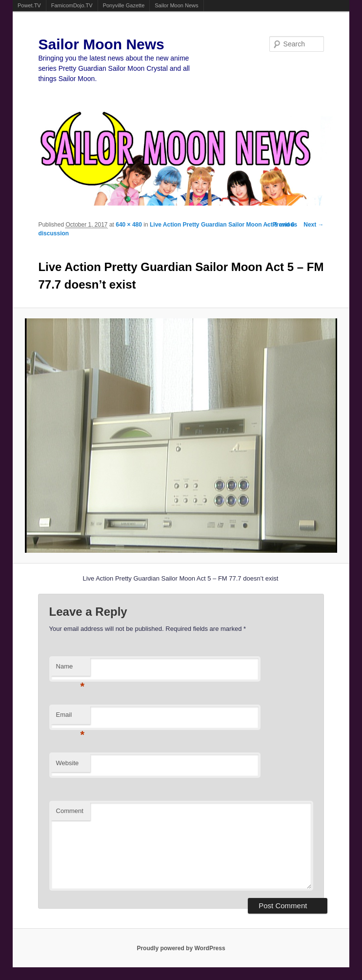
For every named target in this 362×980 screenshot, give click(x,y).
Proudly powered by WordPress (181, 948)
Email (70, 718)
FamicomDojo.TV (72, 5)
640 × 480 (129, 225)
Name (70, 669)
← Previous (281, 225)
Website (68, 763)
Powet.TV (29, 5)
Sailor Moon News (176, 5)
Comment (70, 811)
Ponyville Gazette (124, 5)
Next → (313, 225)
